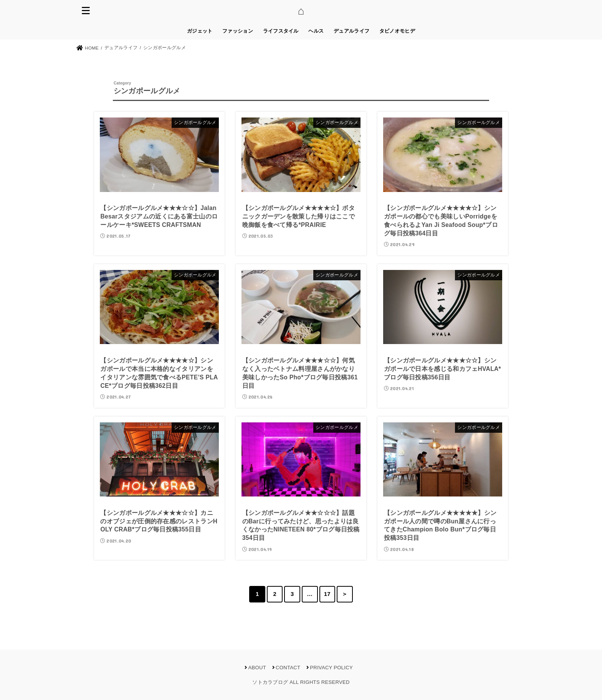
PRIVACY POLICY (331, 668)
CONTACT (288, 668)
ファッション (238, 31)
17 (327, 594)
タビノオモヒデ (397, 31)
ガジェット (200, 31)
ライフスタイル (281, 31)
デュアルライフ (351, 31)
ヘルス (316, 31)
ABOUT (257, 668)
